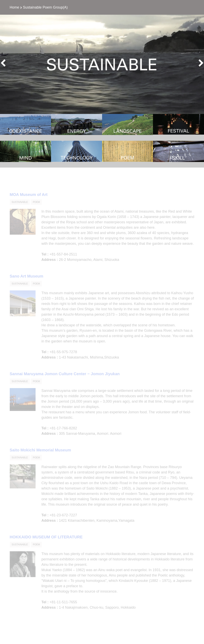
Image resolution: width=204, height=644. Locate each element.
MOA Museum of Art (29, 199)
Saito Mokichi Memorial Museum (40, 454)
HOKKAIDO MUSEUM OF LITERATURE (46, 541)
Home (15, 7)
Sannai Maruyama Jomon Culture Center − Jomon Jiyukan (65, 378)
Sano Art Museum (27, 281)
